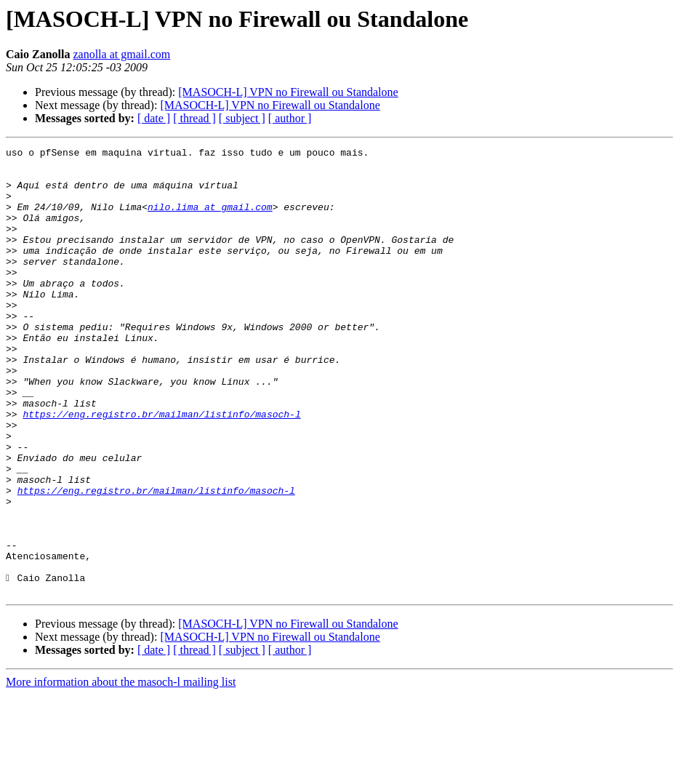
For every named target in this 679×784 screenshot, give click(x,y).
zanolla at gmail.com (121, 54)
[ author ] (290, 118)
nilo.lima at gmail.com (210, 220)
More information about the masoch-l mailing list (121, 771)
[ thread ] (194, 118)
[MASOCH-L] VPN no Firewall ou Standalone (288, 92)
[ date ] (154, 118)
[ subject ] (242, 118)
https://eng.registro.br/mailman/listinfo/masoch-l (161, 468)
